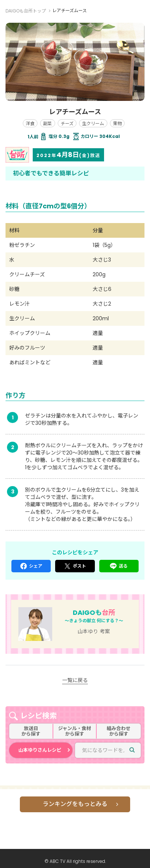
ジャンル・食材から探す (75, 731)
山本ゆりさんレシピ (40, 750)
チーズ (67, 123)
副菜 (47, 123)
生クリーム (93, 123)
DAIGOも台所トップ (26, 11)
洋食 (30, 123)
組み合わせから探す (119, 731)
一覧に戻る (75, 680)
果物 (117, 123)
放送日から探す (31, 731)
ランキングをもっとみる (75, 804)
